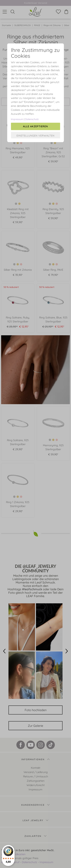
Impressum (17, 119)
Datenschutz (32, 119)
